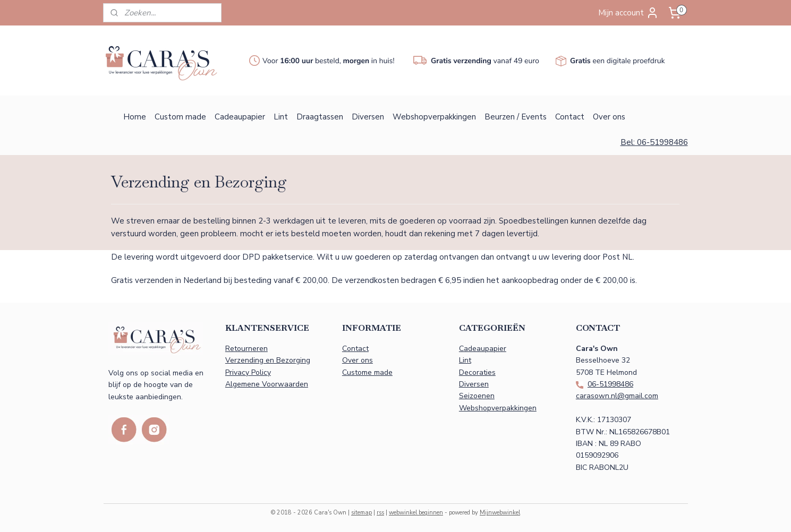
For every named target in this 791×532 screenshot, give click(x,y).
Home (135, 117)
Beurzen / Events (516, 117)
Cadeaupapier (240, 117)
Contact (570, 117)
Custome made (367, 372)
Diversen (368, 117)
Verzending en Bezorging (268, 360)
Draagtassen (320, 117)
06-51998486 (610, 384)
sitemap (362, 513)
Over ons (609, 117)
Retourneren (246, 349)
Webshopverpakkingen (434, 117)
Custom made (180, 117)
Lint (281, 117)
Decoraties (477, 372)
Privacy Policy (248, 372)
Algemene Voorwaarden (267, 384)
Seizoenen (477, 396)
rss (380, 513)
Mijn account (628, 13)
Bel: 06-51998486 (654, 142)
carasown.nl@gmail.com (617, 396)
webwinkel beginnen (416, 513)
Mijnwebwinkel (500, 513)
